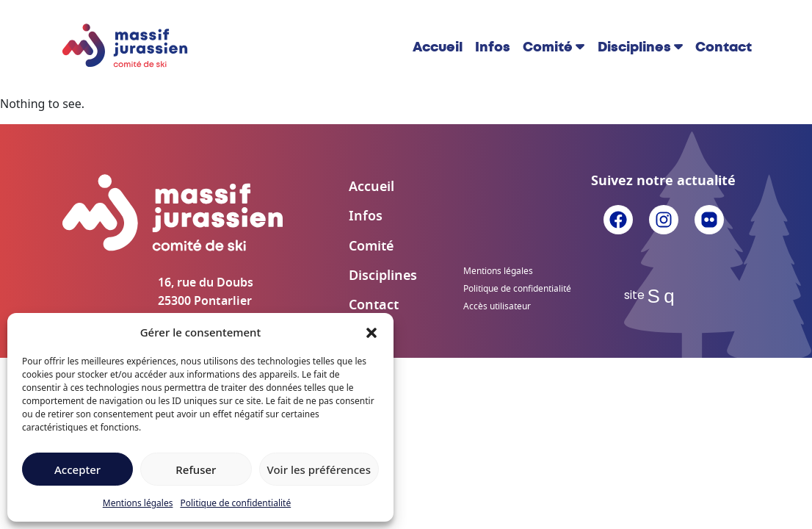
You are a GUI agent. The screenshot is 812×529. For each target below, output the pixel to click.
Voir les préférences (319, 469)
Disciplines (634, 47)
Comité (548, 47)
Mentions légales (138, 503)
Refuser (196, 469)
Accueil (438, 47)
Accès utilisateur (497, 306)
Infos (493, 47)
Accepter (77, 469)
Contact (724, 47)
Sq (664, 296)
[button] (371, 332)
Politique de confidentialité (235, 503)
